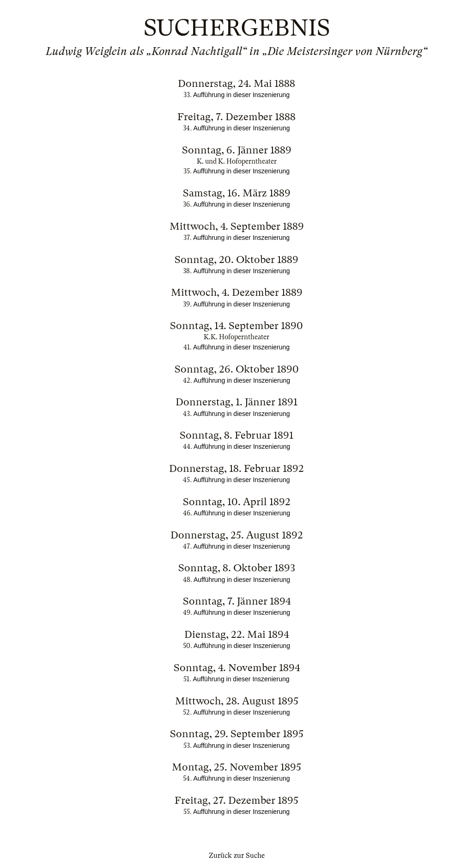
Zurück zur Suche (237, 856)
